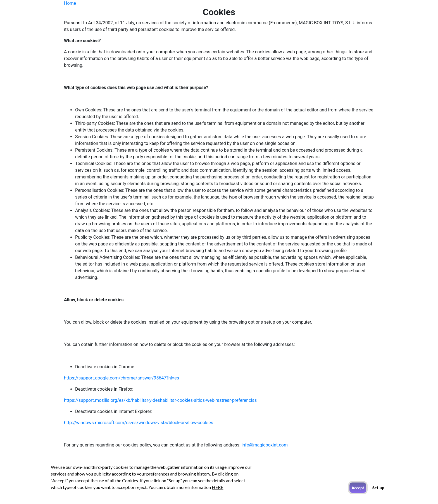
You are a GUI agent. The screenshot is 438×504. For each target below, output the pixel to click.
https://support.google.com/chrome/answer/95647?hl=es (122, 378)
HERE (217, 487)
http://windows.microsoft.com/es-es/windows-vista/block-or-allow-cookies (139, 423)
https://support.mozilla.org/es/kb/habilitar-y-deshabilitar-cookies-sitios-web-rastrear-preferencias (160, 400)
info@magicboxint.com (265, 445)
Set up (378, 488)
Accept (358, 488)
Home (70, 3)
